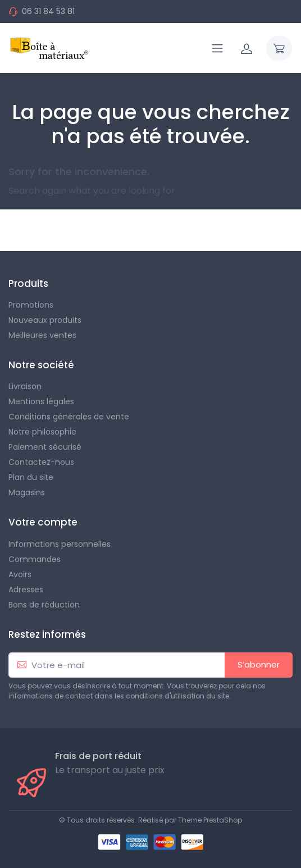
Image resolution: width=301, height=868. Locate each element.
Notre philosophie (42, 432)
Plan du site (31, 477)
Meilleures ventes (42, 335)
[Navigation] (217, 48)
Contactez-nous (41, 462)
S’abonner (259, 664)
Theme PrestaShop (210, 820)
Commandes (35, 559)
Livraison (25, 386)
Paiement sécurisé (45, 447)
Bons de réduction (44, 605)
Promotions (31, 305)
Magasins (27, 492)
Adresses (26, 590)
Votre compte (43, 522)
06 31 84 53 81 (48, 11)
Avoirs (20, 574)
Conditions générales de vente (69, 417)
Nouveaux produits (45, 320)
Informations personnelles (60, 544)
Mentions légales (41, 401)
